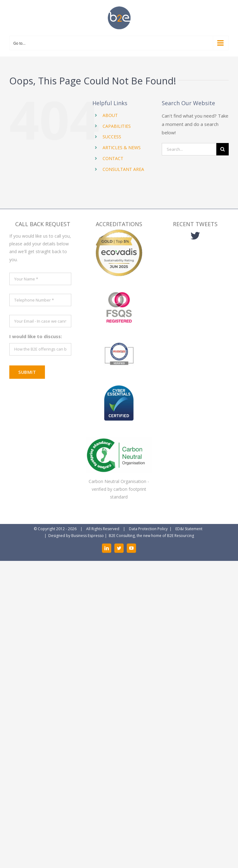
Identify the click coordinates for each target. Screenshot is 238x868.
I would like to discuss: (36, 336)
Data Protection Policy (148, 529)
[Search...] (189, 149)
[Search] (223, 149)
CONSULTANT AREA (123, 169)
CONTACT (113, 158)
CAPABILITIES (117, 126)
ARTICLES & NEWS (122, 148)
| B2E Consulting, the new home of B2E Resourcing (149, 536)
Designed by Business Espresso (76, 536)
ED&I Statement (189, 529)
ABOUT (110, 115)
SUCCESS (112, 137)
